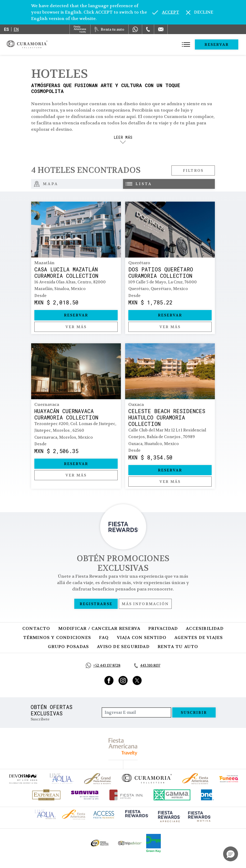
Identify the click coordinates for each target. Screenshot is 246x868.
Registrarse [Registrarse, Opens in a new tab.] (96, 604)
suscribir (194, 712)
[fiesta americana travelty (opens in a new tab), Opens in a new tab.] (123, 747)
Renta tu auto (178, 647)
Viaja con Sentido (142, 637)
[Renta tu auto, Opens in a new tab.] (109, 29)
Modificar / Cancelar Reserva (99, 628)
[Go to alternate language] (166, 12)
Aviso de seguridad (123, 647)
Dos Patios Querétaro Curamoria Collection (161, 272)
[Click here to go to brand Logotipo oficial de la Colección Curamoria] (147, 779)
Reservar (217, 44)
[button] (231, 854)
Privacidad (163, 628)
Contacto (36, 628)
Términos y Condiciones (57, 637)
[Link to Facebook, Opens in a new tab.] (109, 680)
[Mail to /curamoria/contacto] (161, 29)
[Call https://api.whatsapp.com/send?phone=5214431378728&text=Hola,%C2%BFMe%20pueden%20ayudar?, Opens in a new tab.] (103, 665)
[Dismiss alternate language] (200, 12)
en (16, 29)
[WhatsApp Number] (135, 29)
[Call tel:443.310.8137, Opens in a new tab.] (147, 666)
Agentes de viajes (199, 637)
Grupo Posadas (69, 647)
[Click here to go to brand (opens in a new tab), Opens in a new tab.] (23, 779)
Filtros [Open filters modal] (193, 170)
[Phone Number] (148, 29)
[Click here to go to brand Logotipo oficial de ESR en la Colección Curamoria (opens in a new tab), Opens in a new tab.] (99, 843)
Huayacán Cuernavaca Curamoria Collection (66, 414)
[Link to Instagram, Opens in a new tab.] (123, 680)
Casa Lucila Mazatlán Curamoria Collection (66, 272)
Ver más (76, 327)
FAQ (104, 637)
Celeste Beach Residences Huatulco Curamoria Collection (167, 417)
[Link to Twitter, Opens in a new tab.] (137, 680)
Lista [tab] (139, 184)
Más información (145, 604)
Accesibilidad (205, 628)
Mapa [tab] (46, 184)
